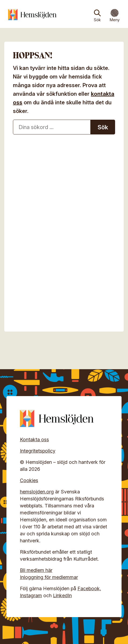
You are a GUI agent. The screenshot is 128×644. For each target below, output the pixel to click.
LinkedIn (62, 595)
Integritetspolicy (38, 451)
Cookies (29, 480)
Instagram (31, 595)
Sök (97, 20)
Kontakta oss (34, 440)
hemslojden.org (37, 492)
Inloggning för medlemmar (49, 577)
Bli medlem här (36, 570)
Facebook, (89, 588)
